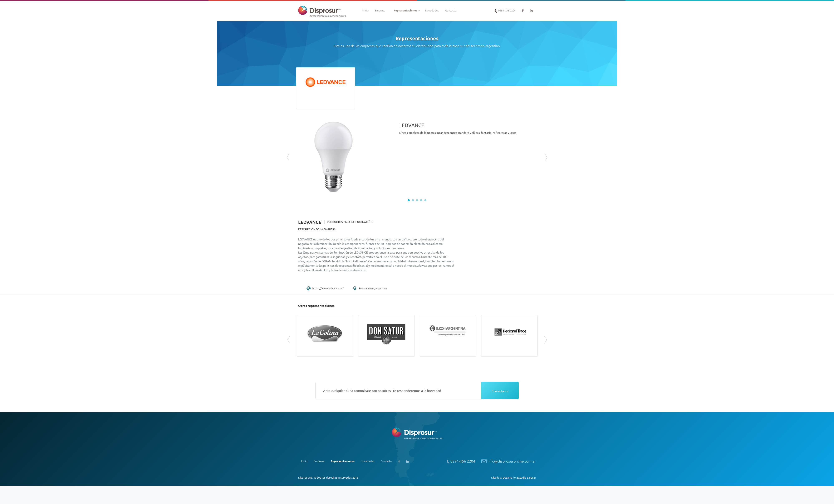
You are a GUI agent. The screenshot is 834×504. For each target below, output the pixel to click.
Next (546, 157)
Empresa (380, 10)
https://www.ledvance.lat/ (328, 288)
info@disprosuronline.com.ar (509, 461)
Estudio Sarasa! (526, 477)
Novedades (432, 10)
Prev (288, 157)
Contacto (451, 10)
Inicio (366, 10)
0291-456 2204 (505, 11)
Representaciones (405, 10)
